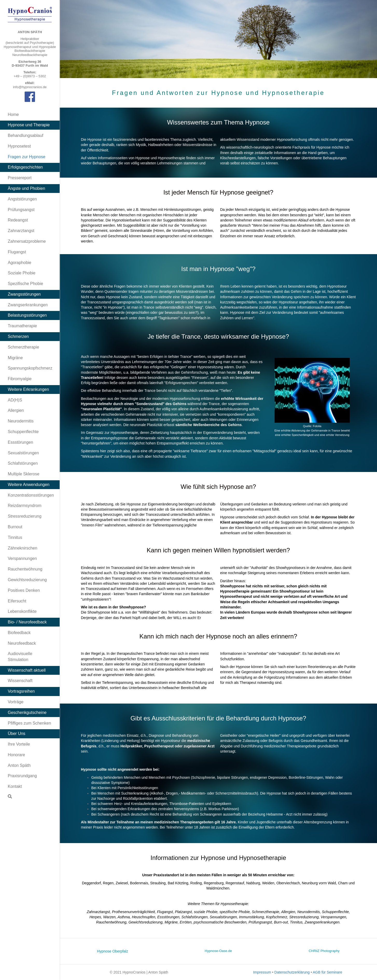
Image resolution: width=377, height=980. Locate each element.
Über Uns (17, 734)
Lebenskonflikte (22, 611)
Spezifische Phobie (25, 284)
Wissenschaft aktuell (27, 670)
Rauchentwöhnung (25, 569)
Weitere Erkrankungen (28, 389)
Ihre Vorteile (19, 744)
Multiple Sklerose (24, 474)
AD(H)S (15, 400)
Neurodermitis (21, 421)
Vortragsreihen (21, 691)
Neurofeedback (22, 643)
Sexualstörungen (23, 453)
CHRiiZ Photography (324, 951)
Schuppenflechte (23, 432)
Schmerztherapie (23, 347)
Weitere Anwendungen (29, 485)
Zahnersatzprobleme (27, 241)
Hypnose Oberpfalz (113, 951)
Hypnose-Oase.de (218, 951)
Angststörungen (22, 199)
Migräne (15, 358)
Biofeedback (19, 633)
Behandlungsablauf (26, 135)
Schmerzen (18, 336)
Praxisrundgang (22, 776)
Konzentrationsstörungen (31, 495)
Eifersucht (17, 601)
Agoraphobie (20, 263)
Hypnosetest (19, 146)
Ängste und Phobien (26, 188)
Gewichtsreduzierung (27, 580)
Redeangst (18, 220)
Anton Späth (19, 765)
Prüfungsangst (21, 210)
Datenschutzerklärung (292, 972)
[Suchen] (10, 796)
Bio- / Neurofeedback (27, 622)
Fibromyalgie (20, 379)
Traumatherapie (22, 326)
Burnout (15, 527)
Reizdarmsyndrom (25, 506)
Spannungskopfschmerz (30, 368)
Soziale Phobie (22, 273)
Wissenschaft (20, 681)
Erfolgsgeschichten (25, 167)
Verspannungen (22, 558)
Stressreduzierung (25, 516)
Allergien (16, 410)
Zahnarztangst (21, 231)
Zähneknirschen (23, 548)
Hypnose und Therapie (29, 125)
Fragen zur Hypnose (27, 157)
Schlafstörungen (23, 463)
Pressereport (20, 178)
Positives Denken (24, 590)
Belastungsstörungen (27, 315)
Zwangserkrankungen (28, 305)
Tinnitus (15, 537)
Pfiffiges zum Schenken (29, 723)
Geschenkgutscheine (27, 713)
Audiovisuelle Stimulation (20, 656)
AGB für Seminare (327, 972)
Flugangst (17, 252)
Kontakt (15, 786)
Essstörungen (20, 442)
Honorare (16, 755)
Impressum (262, 972)
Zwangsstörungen (24, 294)
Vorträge (16, 702)
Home (13, 114)
